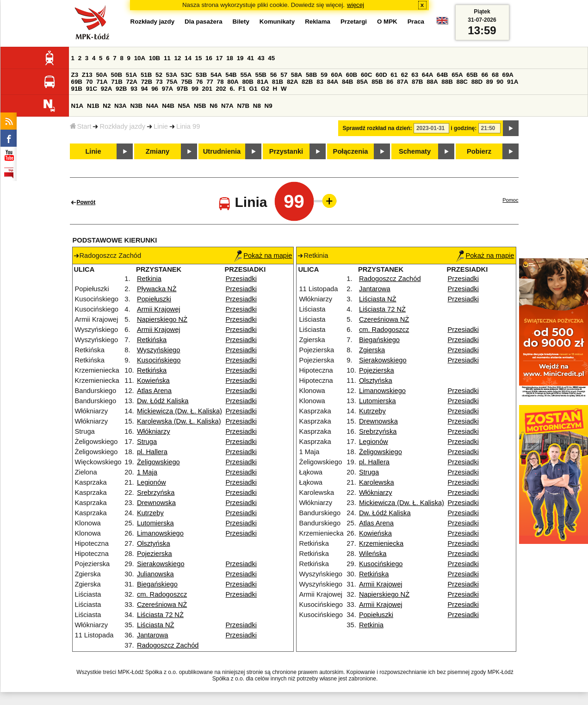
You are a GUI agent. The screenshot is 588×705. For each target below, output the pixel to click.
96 (155, 89)
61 (394, 75)
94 (145, 89)
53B (201, 75)
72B (147, 82)
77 (210, 82)
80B (248, 82)
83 (320, 82)
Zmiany (158, 151)
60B (352, 75)
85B (377, 82)
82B (307, 82)
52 (159, 75)
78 (220, 82)
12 (177, 58)
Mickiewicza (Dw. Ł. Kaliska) (179, 411)
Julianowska (155, 574)
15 (199, 58)
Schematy (415, 151)
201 (207, 89)
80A (233, 82)
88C (462, 82)
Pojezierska (155, 554)
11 (167, 58)
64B (442, 75)
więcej (356, 5)
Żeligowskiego (158, 462)
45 (271, 58)
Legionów (152, 482)
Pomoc (510, 200)
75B (187, 82)
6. (232, 89)
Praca (416, 22)
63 (415, 75)
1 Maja (147, 472)
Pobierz (479, 151)
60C (366, 75)
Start (81, 126)
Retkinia (149, 279)
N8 (257, 106)
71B (117, 82)
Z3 (75, 75)
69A (508, 75)
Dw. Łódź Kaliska (163, 401)
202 (221, 89)
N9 (269, 106)
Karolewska (377, 482)
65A (457, 75)
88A (432, 82)
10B (155, 58)
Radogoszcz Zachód (168, 645)
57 (284, 75)
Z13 (87, 75)
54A (216, 75)
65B (472, 75)
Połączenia (351, 151)
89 (490, 82)
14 (188, 58)
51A (131, 75)
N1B (93, 106)
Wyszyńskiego (159, 350)
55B (261, 75)
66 (485, 75)
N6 (214, 106)
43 (261, 58)
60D (381, 75)
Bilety (241, 22)
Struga (147, 442)
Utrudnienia (222, 151)
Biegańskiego (157, 584)
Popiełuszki (154, 299)
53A (172, 75)
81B (278, 82)
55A (246, 75)
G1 (254, 89)
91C (92, 89)
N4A (152, 106)
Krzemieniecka (381, 543)
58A (297, 75)
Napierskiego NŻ (162, 319)
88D (477, 82)
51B (146, 75)
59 (324, 75)
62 (405, 75)
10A (140, 58)
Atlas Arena (154, 391)
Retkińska (152, 340)
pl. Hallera (152, 452)
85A (362, 82)
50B (117, 75)
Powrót (86, 202)
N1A (77, 106)
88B (447, 82)
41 (251, 58)
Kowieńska (153, 381)
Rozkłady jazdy (122, 126)
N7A (227, 106)
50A (101, 75)
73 (159, 82)
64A (427, 75)
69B (77, 82)
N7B (243, 106)
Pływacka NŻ (157, 289)
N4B (168, 106)
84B (347, 82)
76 (200, 82)
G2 (265, 89)
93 (134, 89)
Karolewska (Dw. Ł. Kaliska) (179, 421)
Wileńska (373, 554)
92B (121, 89)
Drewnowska (156, 503)
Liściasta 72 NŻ (160, 615)
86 (390, 82)
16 (209, 58)
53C (186, 75)
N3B (136, 106)
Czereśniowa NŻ (162, 605)
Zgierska (372, 350)
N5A (184, 106)
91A (513, 82)
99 (195, 89)
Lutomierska (155, 523)
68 (495, 75)
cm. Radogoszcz (162, 594)
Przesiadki (241, 279)
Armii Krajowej (159, 309)
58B (311, 75)
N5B (200, 106)
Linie (161, 126)
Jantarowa (153, 635)
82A (292, 82)
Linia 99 (188, 126)
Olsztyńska (154, 543)
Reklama (318, 22)
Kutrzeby (150, 513)
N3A (121, 106)
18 (230, 58)
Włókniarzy (154, 431)
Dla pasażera (204, 22)
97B (182, 89)
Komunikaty (277, 22)
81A (263, 82)
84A (333, 82)
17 (220, 58)
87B (417, 82)
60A (337, 75)
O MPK (387, 22)
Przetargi (354, 22)
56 (274, 75)
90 (500, 82)
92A (106, 89)
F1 (242, 89)
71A (102, 82)
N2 (107, 106)
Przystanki (286, 151)
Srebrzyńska (156, 493)
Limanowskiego (160, 533)
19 (240, 58)
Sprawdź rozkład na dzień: (378, 128)
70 (90, 82)
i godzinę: (464, 128)
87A (402, 82)
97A (167, 89)
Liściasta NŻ (156, 625)
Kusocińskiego (159, 360)
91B (77, 89)
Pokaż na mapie (263, 256)
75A (172, 82)
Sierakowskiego (161, 564)
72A (132, 82)
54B (231, 75)
